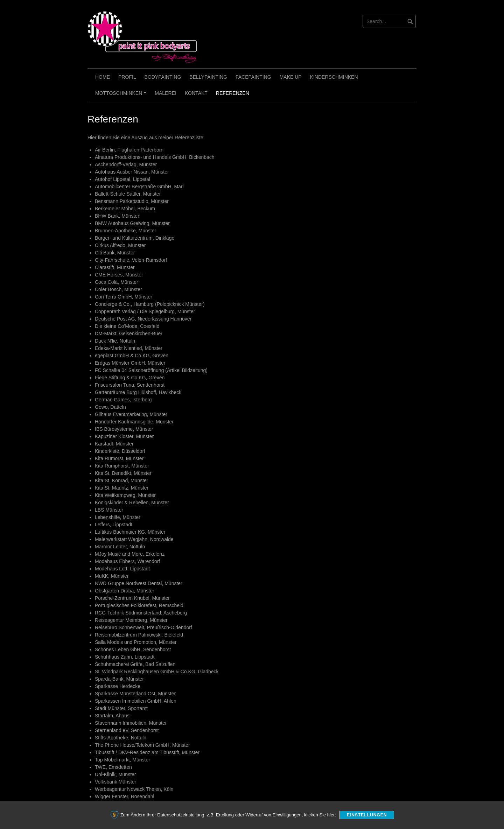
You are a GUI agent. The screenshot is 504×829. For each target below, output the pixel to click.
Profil (127, 77)
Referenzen (233, 93)
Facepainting (253, 77)
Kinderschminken (334, 77)
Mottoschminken (122, 96)
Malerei (165, 93)
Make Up (291, 77)
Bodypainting (163, 77)
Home (103, 77)
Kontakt (196, 93)
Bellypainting (208, 77)
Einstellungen (367, 815)
